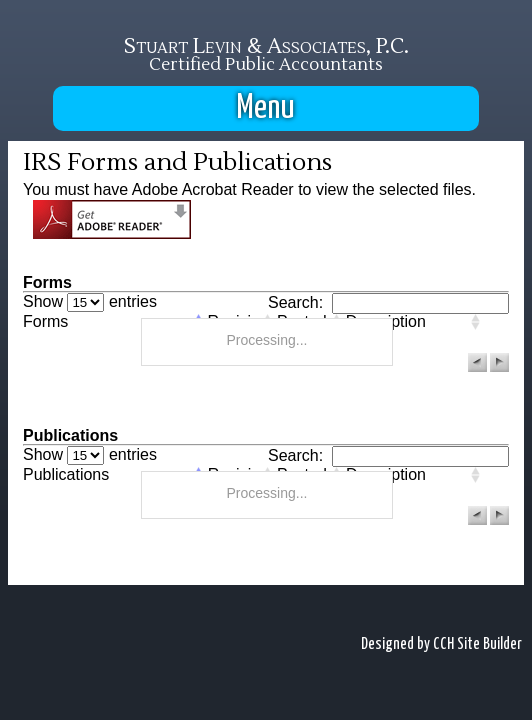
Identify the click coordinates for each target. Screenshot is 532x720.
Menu (266, 108)
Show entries (90, 301)
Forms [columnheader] (45, 322)
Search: (388, 302)
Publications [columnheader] (66, 475)
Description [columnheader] (386, 322)
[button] (477, 362)
